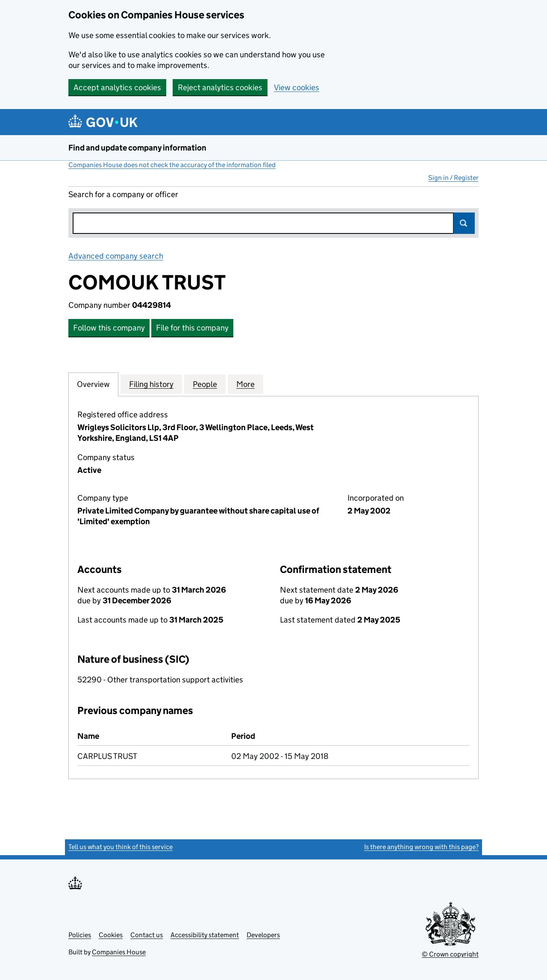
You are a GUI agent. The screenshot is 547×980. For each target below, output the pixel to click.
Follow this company (109, 328)
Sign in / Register (453, 178)
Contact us (147, 935)
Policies (80, 935)
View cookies (297, 87)
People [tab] (205, 384)
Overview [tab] (93, 384)
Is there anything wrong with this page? (421, 847)
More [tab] (246, 384)
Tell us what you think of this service (121, 847)
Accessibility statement (205, 935)
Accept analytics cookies (117, 87)
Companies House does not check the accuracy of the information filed (172, 165)
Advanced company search (116, 256)
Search (464, 223)
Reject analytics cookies (220, 87)
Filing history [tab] (151, 384)
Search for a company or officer (123, 194)
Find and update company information (137, 148)
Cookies (111, 935)
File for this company (192, 328)
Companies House (119, 952)
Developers (263, 935)
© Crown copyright (450, 954)
